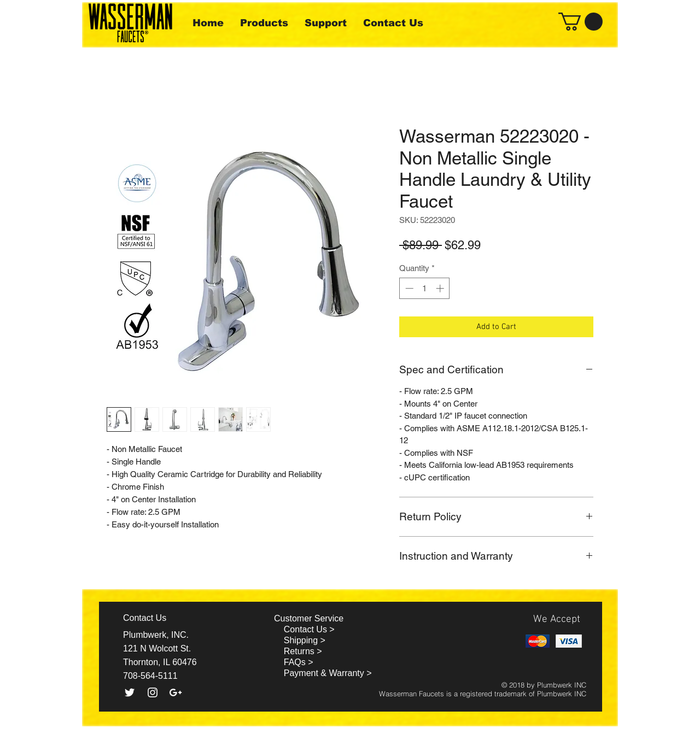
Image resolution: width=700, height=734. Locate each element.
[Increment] (441, 288)
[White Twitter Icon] (130, 692)
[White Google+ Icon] (176, 692)
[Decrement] (408, 288)
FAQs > (299, 662)
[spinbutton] (425, 288)
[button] (581, 22)
